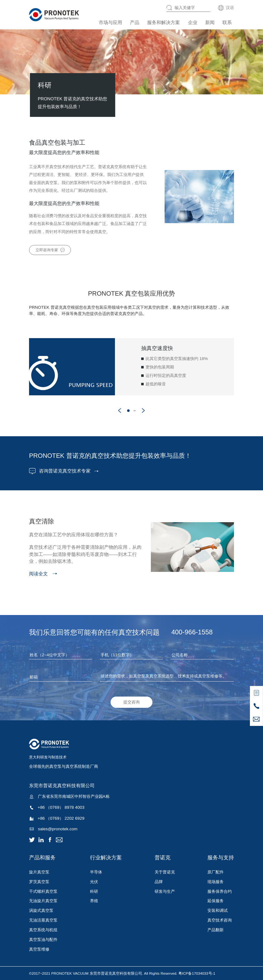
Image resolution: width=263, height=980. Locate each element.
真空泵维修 (39, 949)
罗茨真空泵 (39, 882)
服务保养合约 (220, 891)
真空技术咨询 (220, 920)
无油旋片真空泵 (43, 901)
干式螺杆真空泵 (43, 891)
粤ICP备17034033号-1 (197, 973)
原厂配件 (216, 872)
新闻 (210, 22)
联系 (227, 22)
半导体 (96, 872)
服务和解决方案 (164, 22)
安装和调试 (218, 910)
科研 (94, 891)
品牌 (159, 882)
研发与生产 (165, 891)
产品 (135, 22)
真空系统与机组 (43, 930)
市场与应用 (110, 22)
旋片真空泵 (39, 872)
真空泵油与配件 (43, 940)
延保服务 (216, 901)
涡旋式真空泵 (41, 910)
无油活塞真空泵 (43, 920)
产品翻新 (216, 930)
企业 (193, 22)
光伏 (94, 882)
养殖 (94, 901)
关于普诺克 (165, 872)
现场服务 (216, 882)
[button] (120, 410)
